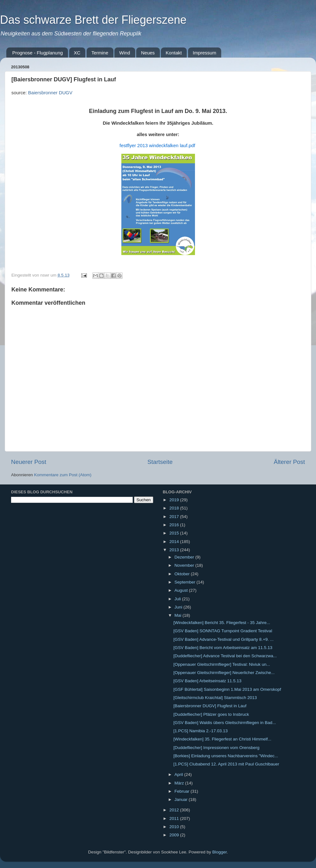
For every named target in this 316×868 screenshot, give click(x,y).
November (185, 565)
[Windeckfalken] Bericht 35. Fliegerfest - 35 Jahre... (222, 623)
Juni (179, 607)
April (179, 774)
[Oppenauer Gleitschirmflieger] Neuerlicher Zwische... (224, 673)
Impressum (204, 53)
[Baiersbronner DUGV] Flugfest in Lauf (210, 706)
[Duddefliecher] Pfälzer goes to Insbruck (211, 714)
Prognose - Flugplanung (38, 53)
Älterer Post (289, 462)
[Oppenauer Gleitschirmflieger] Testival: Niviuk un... (222, 664)
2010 (175, 827)
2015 (175, 533)
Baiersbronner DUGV (50, 93)
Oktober (183, 574)
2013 (175, 550)
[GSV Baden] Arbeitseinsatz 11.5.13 (207, 681)
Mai (179, 615)
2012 (175, 810)
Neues (148, 53)
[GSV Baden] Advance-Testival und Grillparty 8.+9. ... (224, 639)
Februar (182, 791)
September (185, 582)
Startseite (160, 462)
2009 (175, 835)
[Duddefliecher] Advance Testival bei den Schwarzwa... (225, 656)
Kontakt (174, 53)
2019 (175, 500)
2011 (175, 818)
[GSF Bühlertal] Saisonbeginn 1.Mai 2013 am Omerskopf (227, 689)
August (182, 590)
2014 (175, 542)
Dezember (185, 557)
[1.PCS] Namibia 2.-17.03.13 (201, 731)
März (180, 783)
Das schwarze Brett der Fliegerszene (93, 20)
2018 (175, 508)
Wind (125, 53)
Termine (100, 53)
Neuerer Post (29, 462)
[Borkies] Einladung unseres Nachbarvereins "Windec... (226, 756)
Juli (178, 599)
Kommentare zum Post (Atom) (63, 475)
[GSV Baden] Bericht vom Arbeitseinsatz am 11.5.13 (223, 648)
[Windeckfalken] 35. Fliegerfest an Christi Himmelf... (222, 739)
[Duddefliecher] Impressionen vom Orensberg (216, 748)
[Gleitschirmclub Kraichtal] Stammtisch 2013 (215, 698)
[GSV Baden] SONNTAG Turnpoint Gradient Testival (223, 631)
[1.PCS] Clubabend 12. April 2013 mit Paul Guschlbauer (226, 764)
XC (77, 53)
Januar (182, 799)
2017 (175, 517)
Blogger (220, 852)
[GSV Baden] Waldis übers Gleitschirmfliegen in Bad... (225, 723)
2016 (175, 525)
